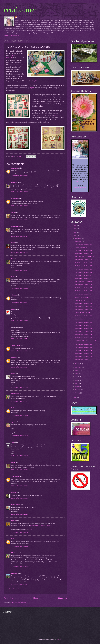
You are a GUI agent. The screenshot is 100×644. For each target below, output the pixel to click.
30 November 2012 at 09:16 (19, 546)
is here (30, 530)
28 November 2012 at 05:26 (19, 192)
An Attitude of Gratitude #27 (83, 260)
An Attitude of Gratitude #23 (83, 272)
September (79, 367)
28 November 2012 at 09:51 (19, 303)
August (78, 370)
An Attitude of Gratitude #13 (83, 316)
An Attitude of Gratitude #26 (83, 263)
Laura (13, 374)
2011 (75, 397)
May (77, 380)
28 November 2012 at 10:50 (19, 339)
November (79, 241)
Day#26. (32, 88)
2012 (75, 235)
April (77, 383)
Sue (12, 259)
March (77, 386)
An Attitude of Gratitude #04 (83, 350)
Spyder (14, 521)
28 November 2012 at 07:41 (19, 270)
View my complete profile (12, 35)
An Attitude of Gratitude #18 (83, 291)
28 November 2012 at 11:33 (19, 387)
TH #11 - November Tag (82, 297)
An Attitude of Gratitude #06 (83, 344)
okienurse (14, 182)
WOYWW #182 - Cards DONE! (84, 256)
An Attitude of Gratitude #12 (83, 322)
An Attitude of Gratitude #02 (83, 357)
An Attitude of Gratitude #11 (83, 325)
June (77, 377)
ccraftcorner (20, 10)
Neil (13, 277)
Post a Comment (14, 589)
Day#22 (35, 81)
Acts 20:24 (79, 181)
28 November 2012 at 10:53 (19, 351)
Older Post (63, 598)
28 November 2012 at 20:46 (19, 415)
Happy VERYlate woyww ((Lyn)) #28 (41, 526)
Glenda (14, 295)
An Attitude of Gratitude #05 (83, 347)
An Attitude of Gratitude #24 (83, 269)
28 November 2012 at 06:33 (19, 206)
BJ (18, 18)
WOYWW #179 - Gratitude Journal (85, 341)
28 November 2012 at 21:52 (19, 436)
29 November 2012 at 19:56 (19, 498)
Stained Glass (79, 319)
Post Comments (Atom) (19, 603)
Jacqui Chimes (16, 345)
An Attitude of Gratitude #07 (83, 338)
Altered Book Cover (81, 247)
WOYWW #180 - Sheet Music (84, 313)
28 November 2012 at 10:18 (19, 321)
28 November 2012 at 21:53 (19, 456)
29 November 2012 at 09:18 (19, 486)
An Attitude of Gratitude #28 (83, 253)
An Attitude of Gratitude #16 (83, 303)
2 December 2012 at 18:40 (19, 585)
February (78, 390)
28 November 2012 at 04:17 (19, 176)
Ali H (13, 212)
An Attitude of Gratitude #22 (83, 275)
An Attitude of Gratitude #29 (83, 250)
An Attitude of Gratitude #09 (83, 332)
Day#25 (56, 115)
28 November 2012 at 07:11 (19, 236)
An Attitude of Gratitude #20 (83, 285)
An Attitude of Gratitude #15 (83, 307)
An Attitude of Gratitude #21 (83, 278)
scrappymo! (15, 198)
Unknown (14, 357)
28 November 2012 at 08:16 (19, 288)
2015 (75, 226)
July (77, 373)
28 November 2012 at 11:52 (19, 401)
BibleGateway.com (80, 188)
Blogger (59, 640)
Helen (13, 243)
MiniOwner (15, 394)
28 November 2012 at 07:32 (19, 252)
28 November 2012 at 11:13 (19, 367)
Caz (13, 442)
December (78, 238)
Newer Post (9, 598)
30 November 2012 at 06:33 (19, 532)
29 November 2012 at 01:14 (19, 470)
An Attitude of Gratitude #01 (83, 360)
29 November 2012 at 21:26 (19, 514)
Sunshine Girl (16, 227)
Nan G (13, 462)
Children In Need (80, 300)
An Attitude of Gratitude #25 (83, 266)
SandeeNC (15, 168)
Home (36, 598)
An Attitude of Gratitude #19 (83, 288)
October (78, 364)
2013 (75, 232)
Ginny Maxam (16, 505)
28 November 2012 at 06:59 (19, 220)
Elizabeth (14, 573)
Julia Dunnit (15, 476)
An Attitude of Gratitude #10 (83, 328)
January (78, 393)
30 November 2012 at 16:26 (19, 567)
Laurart (14, 493)
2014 (75, 229)
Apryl (13, 422)
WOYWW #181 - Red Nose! (83, 282)
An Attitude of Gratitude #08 (83, 335)
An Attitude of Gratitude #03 (83, 353)
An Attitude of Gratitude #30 (83, 244)
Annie (13, 309)
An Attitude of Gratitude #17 (83, 294)
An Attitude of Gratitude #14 (83, 310)
